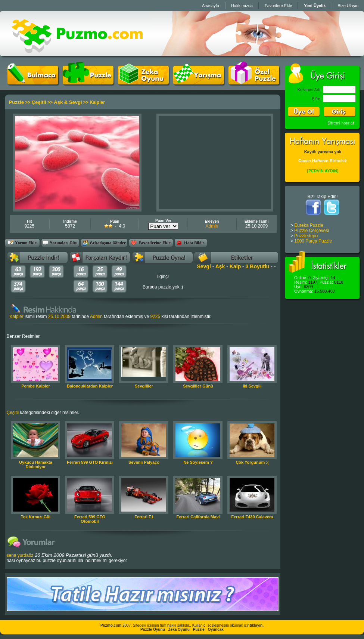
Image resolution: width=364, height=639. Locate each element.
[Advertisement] (215, 163)
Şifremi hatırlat (341, 123)
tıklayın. (257, 625)
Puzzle (16, 102)
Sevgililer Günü (198, 386)
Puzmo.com (111, 625)
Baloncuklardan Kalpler (90, 386)
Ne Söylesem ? (198, 462)
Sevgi (204, 266)
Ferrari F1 (144, 517)
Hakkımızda (242, 6)
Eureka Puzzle (309, 225)
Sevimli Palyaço (144, 462)
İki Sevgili (252, 386)
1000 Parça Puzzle (313, 241)
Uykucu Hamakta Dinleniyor (36, 464)
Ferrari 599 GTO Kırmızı (90, 462)
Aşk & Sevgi (68, 102)
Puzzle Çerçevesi (312, 231)
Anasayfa (211, 6)
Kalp (235, 266)
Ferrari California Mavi (198, 517)
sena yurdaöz (20, 555)
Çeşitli (39, 102)
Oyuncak (216, 629)
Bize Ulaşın (348, 6)
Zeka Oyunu (179, 629)
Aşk (220, 266)
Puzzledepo (306, 236)
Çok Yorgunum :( (252, 462)
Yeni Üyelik (315, 6)
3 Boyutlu (258, 266)
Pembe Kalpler (35, 386)
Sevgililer (144, 386)
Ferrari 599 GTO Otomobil (90, 519)
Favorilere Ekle (278, 6)
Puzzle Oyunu (153, 629)
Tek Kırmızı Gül (36, 517)
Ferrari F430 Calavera (252, 517)
